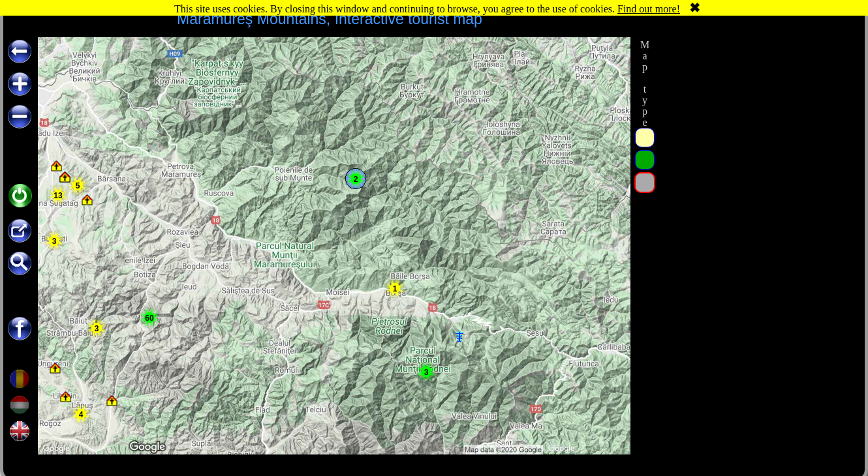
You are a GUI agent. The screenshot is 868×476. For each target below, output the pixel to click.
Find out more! (649, 9)
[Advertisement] (756, 119)
